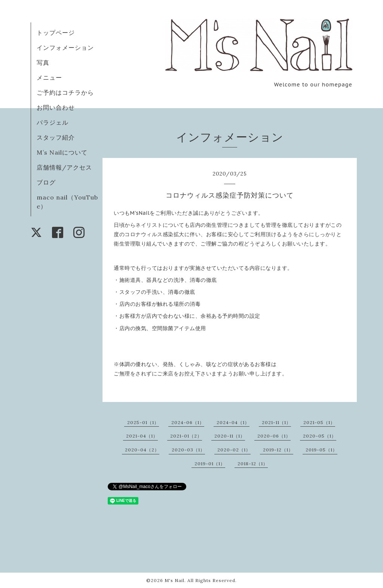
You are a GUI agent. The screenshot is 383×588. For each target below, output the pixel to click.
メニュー (49, 77)
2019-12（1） (278, 450)
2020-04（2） (142, 450)
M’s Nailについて (62, 152)
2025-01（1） (143, 422)
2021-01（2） (186, 436)
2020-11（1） (230, 436)
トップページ (56, 33)
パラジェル (53, 122)
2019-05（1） (321, 450)
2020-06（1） (274, 436)
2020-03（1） (188, 450)
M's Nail (174, 580)
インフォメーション (65, 48)
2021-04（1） (142, 436)
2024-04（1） (233, 422)
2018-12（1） (253, 464)
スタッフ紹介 (56, 137)
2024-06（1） (188, 422)
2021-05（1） (319, 422)
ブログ (46, 182)
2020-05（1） (320, 436)
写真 (43, 63)
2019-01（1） (210, 464)
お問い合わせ (56, 107)
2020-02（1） (234, 450)
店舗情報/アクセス (64, 167)
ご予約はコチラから (65, 92)
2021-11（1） (276, 422)
